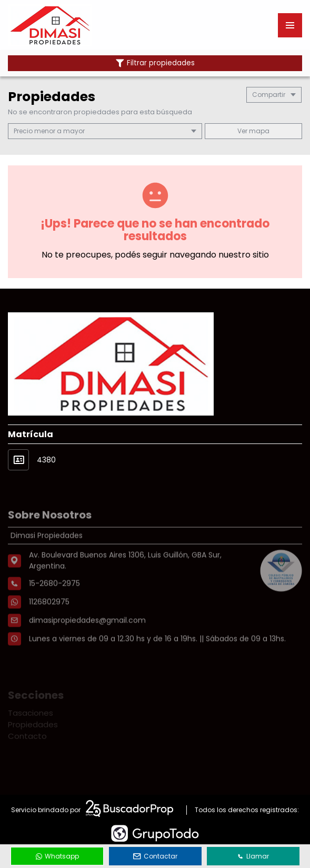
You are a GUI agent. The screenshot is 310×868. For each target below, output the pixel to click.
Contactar (155, 856)
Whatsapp (57, 856)
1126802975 (49, 628)
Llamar (253, 856)
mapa (253, 131)
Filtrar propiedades (155, 63)
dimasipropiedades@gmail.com (87, 647)
